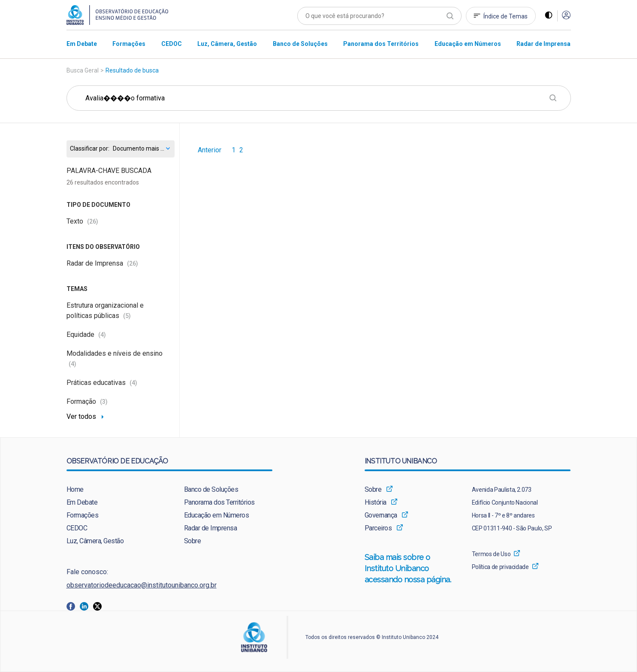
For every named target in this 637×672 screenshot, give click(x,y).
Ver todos (81, 417)
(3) (104, 402)
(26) (93, 221)
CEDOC (77, 528)
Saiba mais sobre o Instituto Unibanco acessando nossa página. (409, 569)
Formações (83, 515)
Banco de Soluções (211, 489)
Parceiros (378, 528)
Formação (87, 401)
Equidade (86, 334)
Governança (381, 515)
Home (75, 489)
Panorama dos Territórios (219, 502)
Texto (82, 221)
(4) (102, 335)
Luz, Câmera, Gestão (95, 541)
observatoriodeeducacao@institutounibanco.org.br (142, 585)
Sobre (193, 541)
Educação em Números (217, 515)
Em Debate (82, 502)
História (376, 502)
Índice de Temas (506, 16)
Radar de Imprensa (102, 263)
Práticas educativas (102, 383)
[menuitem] (82, 44)
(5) (127, 316)
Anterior (210, 150)
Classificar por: (90, 149)
